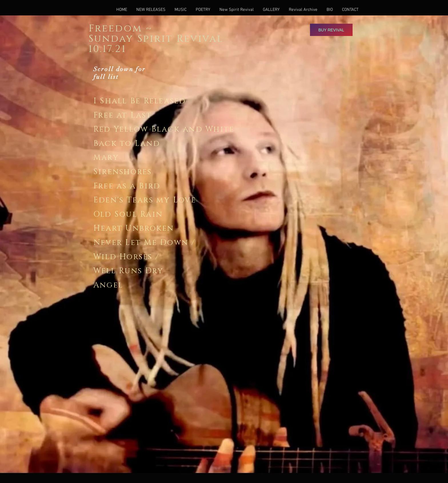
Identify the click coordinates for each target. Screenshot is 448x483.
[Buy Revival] (331, 30)
